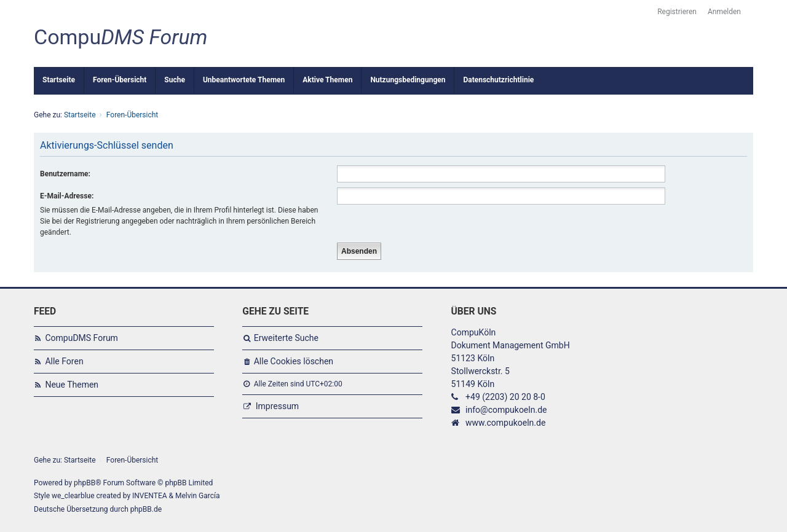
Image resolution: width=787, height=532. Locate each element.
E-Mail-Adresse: (67, 196)
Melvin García (198, 496)
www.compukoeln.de (505, 423)
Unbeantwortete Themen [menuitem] (244, 80)
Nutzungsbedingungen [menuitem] (408, 80)
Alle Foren (64, 361)
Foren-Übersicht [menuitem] (120, 80)
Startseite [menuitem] (59, 80)
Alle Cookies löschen (294, 361)
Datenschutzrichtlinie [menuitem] (498, 80)
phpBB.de (146, 509)
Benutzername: (65, 174)
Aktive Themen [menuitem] (327, 80)
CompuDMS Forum (81, 338)
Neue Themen (72, 385)
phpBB (85, 483)
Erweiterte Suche (286, 338)
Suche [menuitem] (175, 80)
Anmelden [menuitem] (724, 12)
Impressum (277, 406)
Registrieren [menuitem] (677, 12)
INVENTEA (149, 496)
